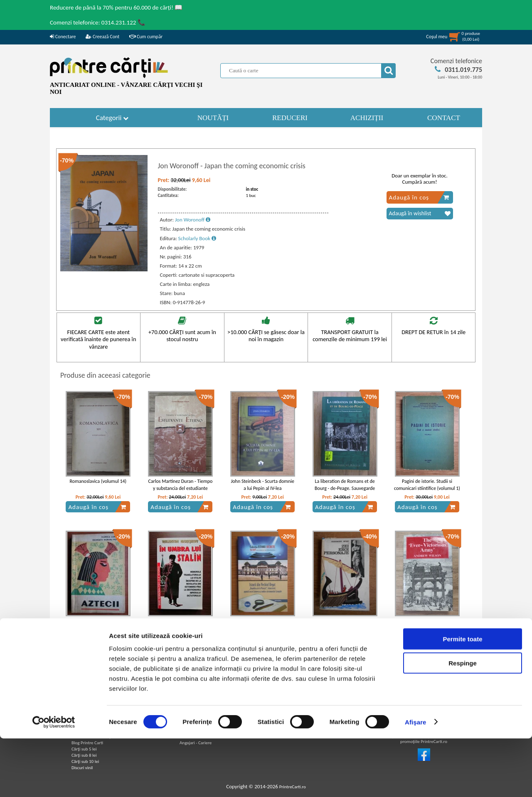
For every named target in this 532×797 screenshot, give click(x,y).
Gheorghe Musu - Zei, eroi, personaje (345, 624)
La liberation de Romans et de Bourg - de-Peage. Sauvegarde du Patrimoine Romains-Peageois (345, 488)
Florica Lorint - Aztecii (98, 621)
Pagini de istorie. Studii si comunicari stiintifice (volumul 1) (427, 485)
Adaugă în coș (419, 197)
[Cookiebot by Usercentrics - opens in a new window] (54, 781)
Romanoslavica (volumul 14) (98, 481)
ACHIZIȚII (367, 118)
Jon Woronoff (193, 220)
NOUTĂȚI (213, 118)
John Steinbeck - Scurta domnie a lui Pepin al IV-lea (262, 485)
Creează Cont (102, 37)
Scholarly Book (197, 238)
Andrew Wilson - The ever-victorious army (427, 624)
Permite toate (462, 697)
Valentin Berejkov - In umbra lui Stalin (180, 624)
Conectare (63, 37)
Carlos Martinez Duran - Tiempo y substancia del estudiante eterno (180, 488)
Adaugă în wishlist (420, 214)
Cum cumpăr (146, 37)
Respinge (463, 722)
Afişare (416, 781)
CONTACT (444, 118)
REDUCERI (290, 118)
